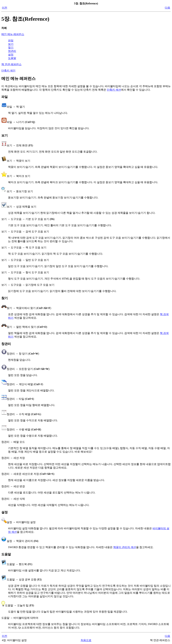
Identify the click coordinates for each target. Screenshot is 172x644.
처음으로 (86, 640)
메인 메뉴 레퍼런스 (13, 34)
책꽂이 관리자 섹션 (125, 547)
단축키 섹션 (114, 90)
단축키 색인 (8, 71)
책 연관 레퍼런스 (11, 64)
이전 (5, 8)
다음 (167, 8)
